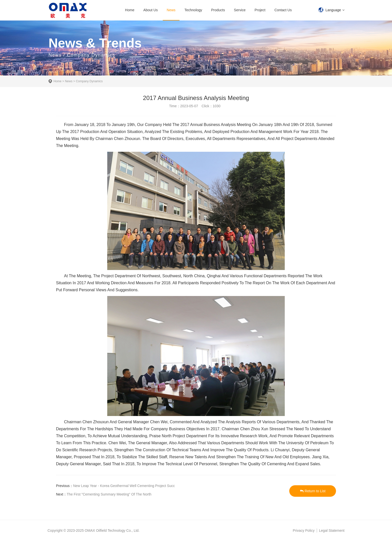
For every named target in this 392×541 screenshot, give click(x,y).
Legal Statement (332, 530)
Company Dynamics (89, 81)
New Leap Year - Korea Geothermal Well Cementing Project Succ (124, 486)
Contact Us (283, 10)
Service (240, 10)
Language (333, 10)
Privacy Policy (304, 530)
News (171, 10)
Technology (193, 10)
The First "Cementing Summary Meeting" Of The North (109, 494)
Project (260, 10)
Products (218, 10)
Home (130, 10)
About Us (150, 10)
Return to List (313, 491)
